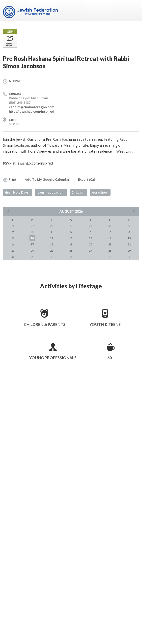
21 (110, 244)
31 (32, 257)
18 (52, 244)
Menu (133, 10)
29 (129, 251)
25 (52, 251)
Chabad (77, 192)
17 (32, 244)
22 (129, 244)
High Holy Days (17, 192)
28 (110, 251)
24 (32, 251)
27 (90, 251)
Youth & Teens (105, 324)
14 (110, 238)
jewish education (50, 192)
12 (71, 238)
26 (71, 251)
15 (129, 238)
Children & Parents (45, 324)
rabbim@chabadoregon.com (32, 107)
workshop (99, 192)
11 (52, 238)
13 (90, 238)
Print (10, 180)
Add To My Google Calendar (47, 179)
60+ (111, 357)
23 (13, 251)
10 (32, 238)
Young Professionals (53, 357)
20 (90, 244)
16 (13, 244)
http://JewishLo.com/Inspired (32, 111)
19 (71, 244)
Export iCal (86, 179)
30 (13, 257)
